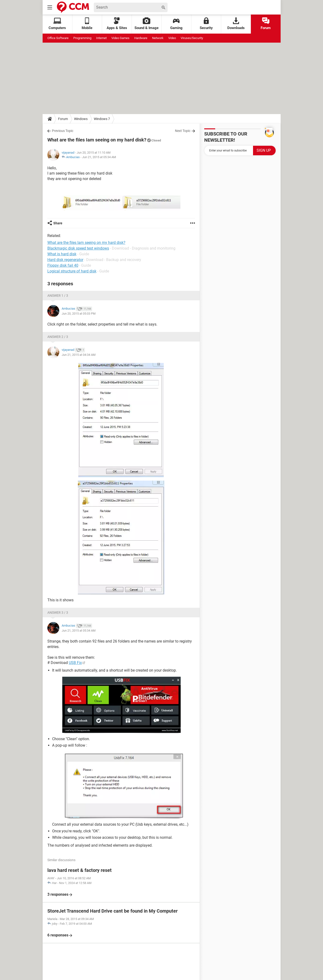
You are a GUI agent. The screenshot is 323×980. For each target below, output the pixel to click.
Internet (101, 38)
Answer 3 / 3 (58, 613)
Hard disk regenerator (65, 260)
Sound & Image (147, 24)
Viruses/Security (192, 38)
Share (58, 223)
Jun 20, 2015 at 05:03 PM (79, 314)
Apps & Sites (117, 24)
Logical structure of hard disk (72, 271)
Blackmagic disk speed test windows (78, 248)
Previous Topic (63, 131)
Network (158, 38)
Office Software (58, 38)
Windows (81, 119)
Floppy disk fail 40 (63, 265)
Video (172, 38)
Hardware (141, 38)
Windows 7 (102, 119)
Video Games (120, 38)
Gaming (176, 24)
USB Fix (75, 663)
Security (206, 24)
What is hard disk (62, 254)
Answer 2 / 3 (58, 337)
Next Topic (183, 131)
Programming (82, 38)
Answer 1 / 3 (58, 296)
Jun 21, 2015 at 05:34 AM (99, 157)
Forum (266, 24)
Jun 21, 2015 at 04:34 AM (79, 355)
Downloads (236, 24)
